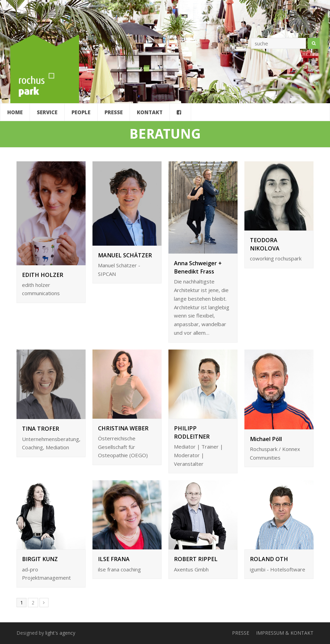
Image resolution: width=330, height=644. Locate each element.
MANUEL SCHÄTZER (125, 255)
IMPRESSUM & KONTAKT (285, 633)
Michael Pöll (266, 439)
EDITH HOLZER (43, 275)
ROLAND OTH (269, 559)
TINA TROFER (41, 429)
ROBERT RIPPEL (196, 559)
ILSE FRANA (114, 559)
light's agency (60, 633)
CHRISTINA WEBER (123, 428)
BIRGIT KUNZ (40, 559)
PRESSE (241, 633)
